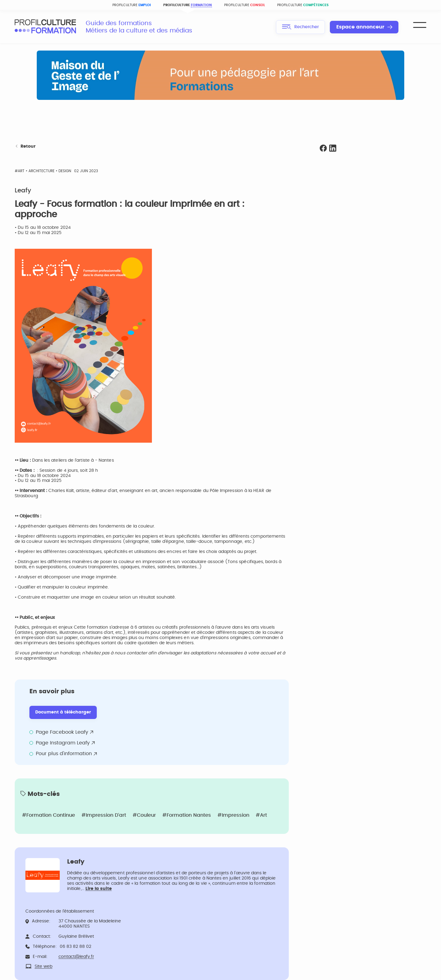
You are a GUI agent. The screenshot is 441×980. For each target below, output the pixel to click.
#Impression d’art (104, 815)
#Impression (233, 815)
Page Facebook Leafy (62, 732)
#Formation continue (49, 815)
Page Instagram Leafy (63, 743)
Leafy (23, 191)
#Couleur (144, 815)
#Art (261, 815)
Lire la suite (99, 889)
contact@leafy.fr (76, 957)
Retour (25, 147)
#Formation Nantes (187, 815)
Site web (43, 967)
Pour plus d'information (64, 754)
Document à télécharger (63, 712)
